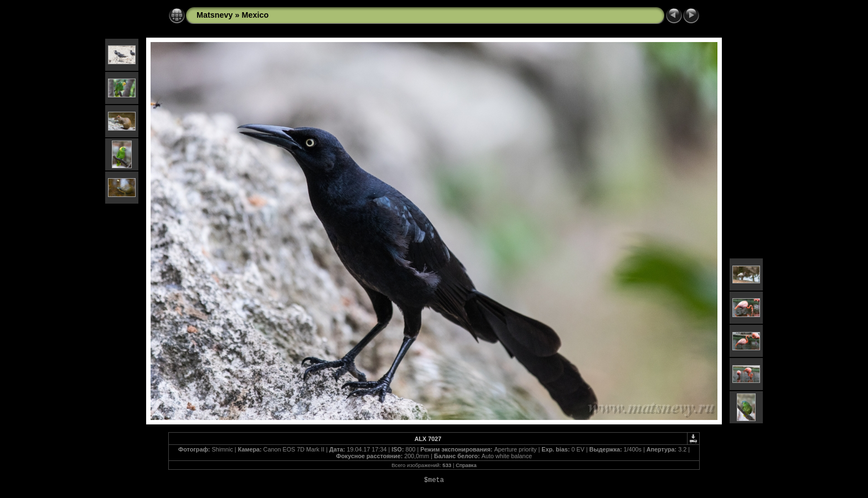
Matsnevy (215, 15)
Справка (466, 465)
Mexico (255, 15)
